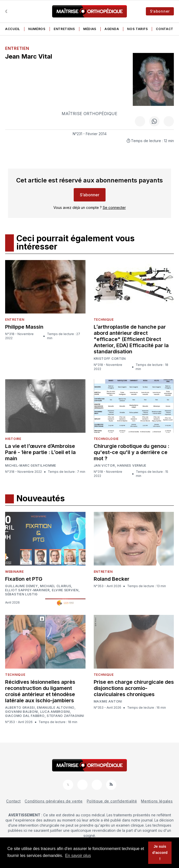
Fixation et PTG (24, 579)
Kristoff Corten (110, 359)
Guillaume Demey (22, 586)
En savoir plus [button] (78, 856)
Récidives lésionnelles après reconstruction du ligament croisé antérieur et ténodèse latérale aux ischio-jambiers (40, 691)
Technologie (106, 439)
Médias (90, 29)
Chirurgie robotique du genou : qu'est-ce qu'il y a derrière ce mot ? (131, 452)
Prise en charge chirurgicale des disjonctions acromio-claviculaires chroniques (134, 688)
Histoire (13, 439)
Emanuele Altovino (56, 708)
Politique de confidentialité (112, 801)
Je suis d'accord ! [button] (160, 853)
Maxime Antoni (108, 701)
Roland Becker (112, 579)
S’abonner (160, 11)
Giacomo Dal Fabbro (25, 716)
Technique (104, 320)
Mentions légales (157, 801)
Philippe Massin (24, 327)
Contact (165, 29)
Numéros (37, 29)
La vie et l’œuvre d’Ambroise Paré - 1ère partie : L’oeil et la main (40, 452)
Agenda (112, 29)
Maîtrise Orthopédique (89, 114)
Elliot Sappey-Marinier (27, 590)
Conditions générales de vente (54, 801)
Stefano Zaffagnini (65, 716)
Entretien (17, 48)
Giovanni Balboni (22, 712)
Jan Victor (104, 466)
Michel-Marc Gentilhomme (31, 465)
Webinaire (14, 572)
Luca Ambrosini (55, 712)
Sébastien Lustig (21, 594)
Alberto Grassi (20, 708)
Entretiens (64, 29)
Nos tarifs (137, 29)
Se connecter (114, 207)
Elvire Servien (65, 590)
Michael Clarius (56, 586)
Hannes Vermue (132, 466)
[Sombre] (7, 11)
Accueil (13, 29)
